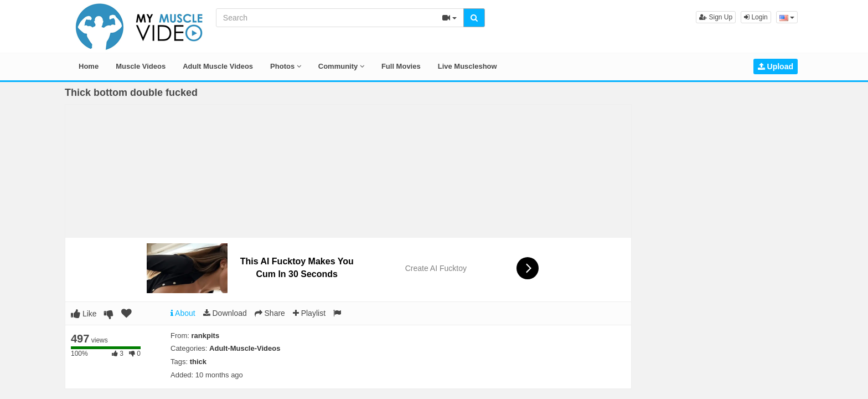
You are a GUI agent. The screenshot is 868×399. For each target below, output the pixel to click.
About (183, 313)
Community (341, 66)
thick (198, 362)
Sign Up (716, 17)
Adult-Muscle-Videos (245, 348)
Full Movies (401, 66)
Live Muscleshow (467, 66)
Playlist (309, 313)
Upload (776, 66)
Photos (286, 66)
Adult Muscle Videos (218, 66)
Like (84, 314)
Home (89, 66)
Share (270, 313)
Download (225, 313)
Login (756, 17)
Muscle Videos (141, 66)
